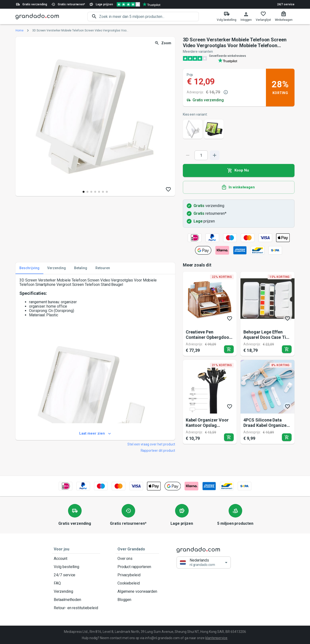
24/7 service (286, 4)
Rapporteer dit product (158, 451)
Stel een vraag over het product (151, 444)
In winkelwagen (239, 187)
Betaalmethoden (76, 600)
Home (19, 30)
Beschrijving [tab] (29, 268)
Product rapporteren (137, 567)
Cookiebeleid (137, 583)
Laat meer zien (95, 434)
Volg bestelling (76, 567)
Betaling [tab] (81, 268)
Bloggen (137, 600)
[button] (204, 563)
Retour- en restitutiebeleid (76, 608)
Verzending (76, 592)
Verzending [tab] (57, 268)
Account (76, 559)
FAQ (76, 583)
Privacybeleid (137, 575)
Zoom (163, 43)
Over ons (137, 559)
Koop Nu (239, 170)
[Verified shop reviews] (139, 4)
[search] (149, 17)
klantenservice (216, 638)
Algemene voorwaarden (137, 592)
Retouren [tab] (103, 268)
